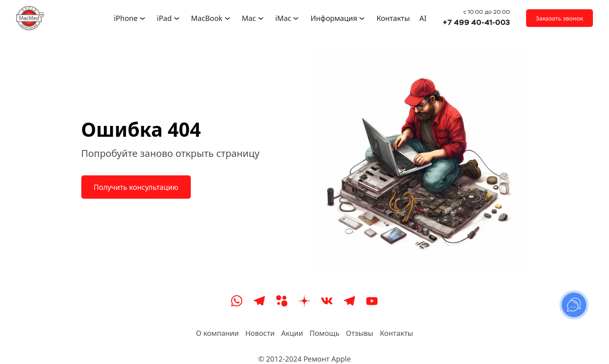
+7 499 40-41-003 (476, 22)
